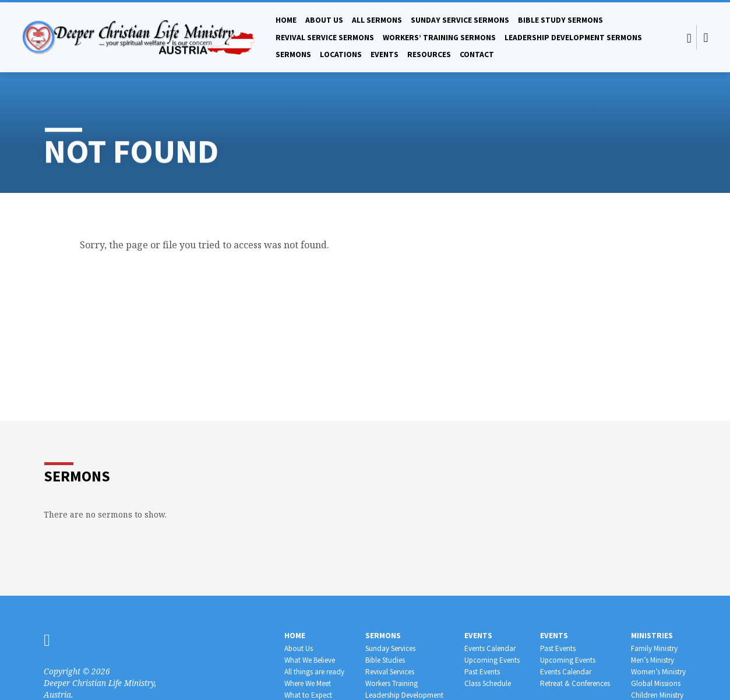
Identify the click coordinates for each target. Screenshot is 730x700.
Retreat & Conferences (575, 683)
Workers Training (392, 683)
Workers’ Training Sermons (439, 38)
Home (286, 20)
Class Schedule (488, 683)
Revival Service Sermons (325, 38)
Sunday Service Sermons (460, 20)
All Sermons (377, 20)
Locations (341, 54)
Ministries (652, 636)
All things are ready (314, 672)
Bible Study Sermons (560, 20)
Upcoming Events (492, 660)
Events (385, 54)
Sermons (293, 54)
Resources (429, 54)
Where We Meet (308, 683)
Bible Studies (385, 660)
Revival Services (390, 672)
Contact (477, 54)
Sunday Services (390, 648)
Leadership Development (404, 695)
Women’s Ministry (658, 672)
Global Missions (656, 683)
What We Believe (310, 660)
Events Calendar (490, 648)
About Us (324, 20)
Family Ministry (654, 648)
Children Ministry (657, 695)
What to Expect (308, 695)
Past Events (482, 672)
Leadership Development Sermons (573, 38)
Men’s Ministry (653, 660)
